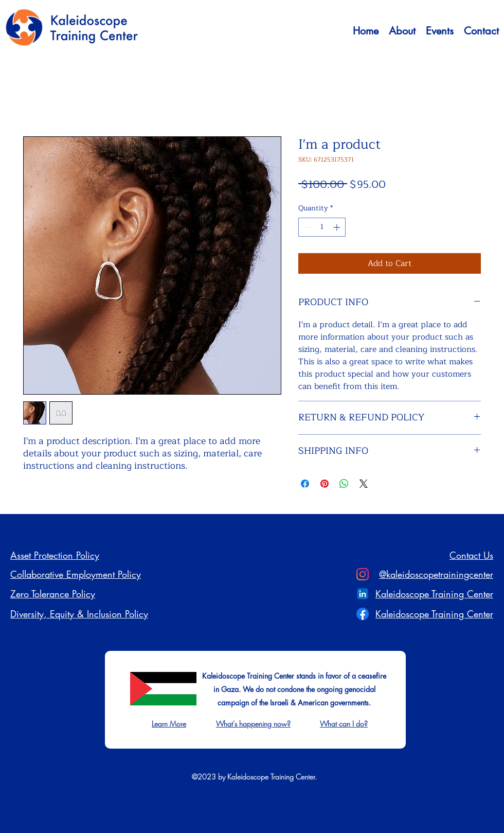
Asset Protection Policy (55, 555)
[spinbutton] (322, 227)
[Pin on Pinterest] (325, 484)
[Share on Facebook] (305, 484)
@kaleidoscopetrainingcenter (436, 574)
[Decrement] (306, 227)
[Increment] (338, 227)
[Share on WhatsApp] (344, 484)
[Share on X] (364, 484)
